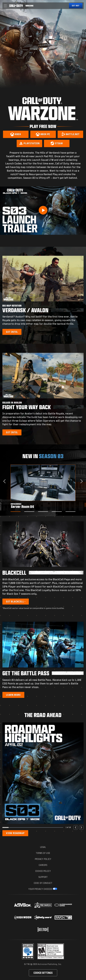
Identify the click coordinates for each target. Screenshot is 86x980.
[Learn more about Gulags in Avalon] (12, 432)
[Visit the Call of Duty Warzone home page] (29, 6)
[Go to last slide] (5, 481)
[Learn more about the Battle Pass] (13, 695)
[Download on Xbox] (16, 134)
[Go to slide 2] (29, 512)
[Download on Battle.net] (70, 134)
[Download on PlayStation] (29, 143)
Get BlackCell (15, 601)
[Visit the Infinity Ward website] (43, 918)
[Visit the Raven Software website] (63, 918)
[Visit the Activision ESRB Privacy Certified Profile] (28, 951)
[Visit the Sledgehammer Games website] (63, 905)
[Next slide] (81, 481)
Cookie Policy (43, 871)
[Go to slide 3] (43, 512)
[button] (5, 6)
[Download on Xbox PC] (43, 134)
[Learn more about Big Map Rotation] (12, 332)
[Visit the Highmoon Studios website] (23, 917)
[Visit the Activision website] (23, 905)
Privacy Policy (43, 859)
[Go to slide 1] (16, 512)
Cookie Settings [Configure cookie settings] (43, 973)
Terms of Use (43, 853)
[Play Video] (43, 210)
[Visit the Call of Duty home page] (16, 6)
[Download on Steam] (57, 143)
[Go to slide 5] (70, 512)
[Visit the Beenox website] (43, 930)
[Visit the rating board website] (51, 951)
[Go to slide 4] (57, 512)
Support (43, 877)
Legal (43, 847)
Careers (43, 865)
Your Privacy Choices (40, 889)
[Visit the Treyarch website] (43, 905)
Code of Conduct (43, 883)
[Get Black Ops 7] (76, 6)
